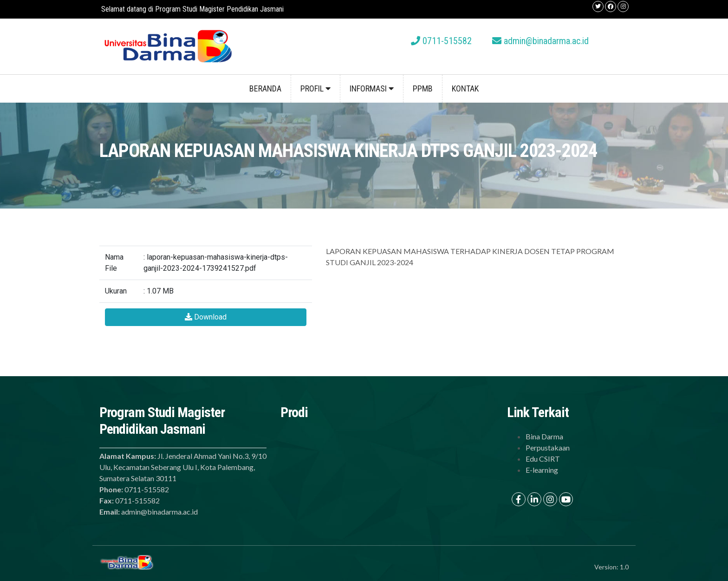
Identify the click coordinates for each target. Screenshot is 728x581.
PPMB (423, 88)
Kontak (465, 88)
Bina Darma (544, 436)
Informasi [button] (372, 88)
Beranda (265, 88)
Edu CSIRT (543, 459)
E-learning (542, 470)
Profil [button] (315, 88)
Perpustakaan (548, 447)
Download (206, 317)
